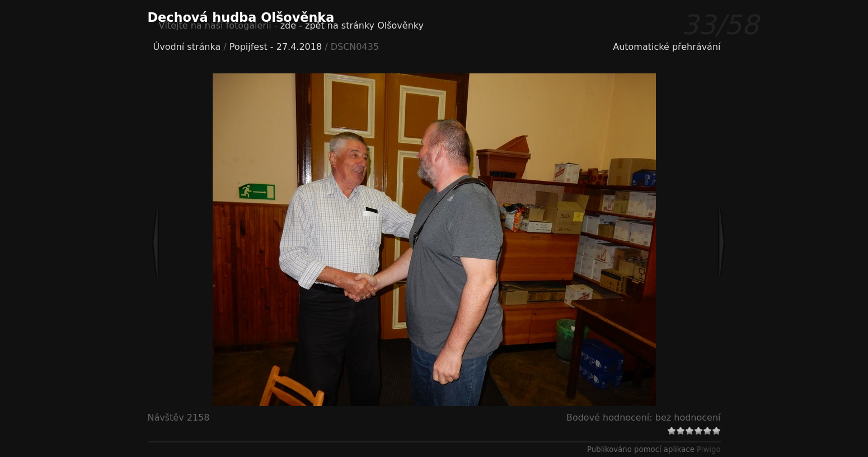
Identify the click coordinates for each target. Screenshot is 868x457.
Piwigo (709, 449)
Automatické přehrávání (667, 47)
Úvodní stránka (187, 47)
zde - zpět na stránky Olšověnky (352, 25)
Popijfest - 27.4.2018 (276, 47)
